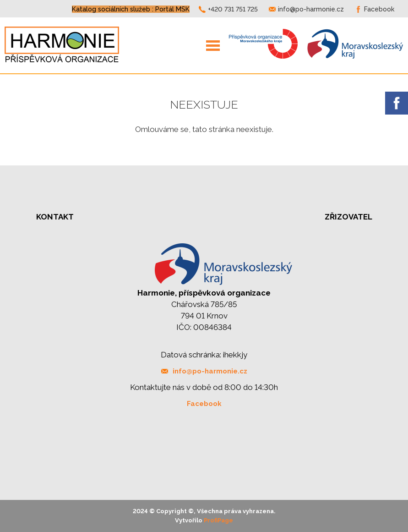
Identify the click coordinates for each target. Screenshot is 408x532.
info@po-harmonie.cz (311, 9)
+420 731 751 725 (233, 9)
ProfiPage (218, 520)
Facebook (379, 9)
